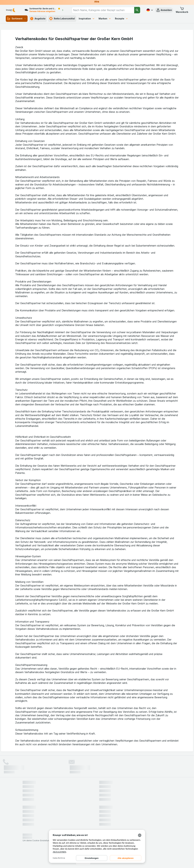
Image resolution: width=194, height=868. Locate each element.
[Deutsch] (149, 10)
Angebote (38, 19)
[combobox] (103, 10)
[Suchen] (137, 10)
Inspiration (87, 19)
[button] (164, 10)
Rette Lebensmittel (62, 19)
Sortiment (17, 19)
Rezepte (122, 19)
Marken (105, 19)
